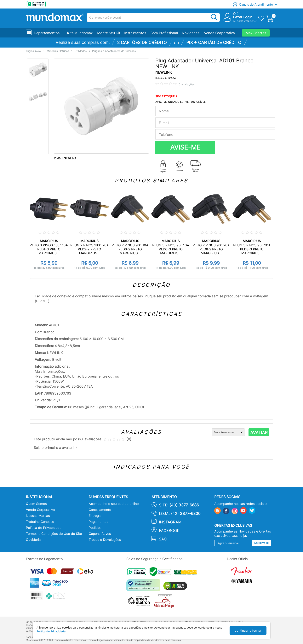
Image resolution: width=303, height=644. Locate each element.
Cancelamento (100, 510)
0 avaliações (187, 84)
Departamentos (47, 33)
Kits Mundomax (80, 33)
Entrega (95, 516)
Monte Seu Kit (109, 33)
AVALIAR (259, 433)
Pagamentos (98, 522)
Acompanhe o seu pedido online (114, 504)
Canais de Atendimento (256, 4)
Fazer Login (243, 17)
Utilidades (81, 51)
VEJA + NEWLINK (65, 158)
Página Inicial (34, 51)
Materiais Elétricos (58, 51)
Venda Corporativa (219, 33)
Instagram (170, 522)
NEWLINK (164, 72)
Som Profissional (164, 33)
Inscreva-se (261, 543)
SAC (163, 539)
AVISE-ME (185, 147)
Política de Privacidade (44, 528)
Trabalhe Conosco (40, 522)
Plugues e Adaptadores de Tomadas (114, 51)
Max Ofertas (256, 33)
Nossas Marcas (38, 516)
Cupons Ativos (100, 534)
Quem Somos (36, 504)
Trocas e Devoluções (105, 540)
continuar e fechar (248, 630)
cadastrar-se (245, 21)
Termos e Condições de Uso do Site (54, 534)
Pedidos (95, 528)
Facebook (169, 531)
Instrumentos (135, 33)
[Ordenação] (228, 432)
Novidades (191, 33)
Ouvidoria (33, 540)
